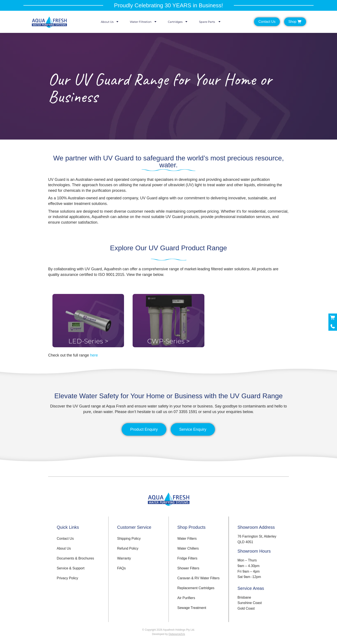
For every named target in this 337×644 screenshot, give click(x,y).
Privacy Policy (67, 578)
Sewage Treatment (192, 608)
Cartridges (178, 22)
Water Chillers (188, 548)
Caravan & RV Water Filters (198, 578)
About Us (110, 22)
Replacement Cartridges (196, 588)
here (94, 355)
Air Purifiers (186, 598)
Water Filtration (143, 22)
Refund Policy (128, 548)
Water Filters (187, 539)
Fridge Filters (187, 558)
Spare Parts (210, 22)
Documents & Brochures (75, 558)
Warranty (124, 558)
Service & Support (71, 568)
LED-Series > (88, 341)
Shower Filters (188, 568)
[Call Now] (333, 326)
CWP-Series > (168, 341)
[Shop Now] (333, 318)
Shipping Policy (129, 539)
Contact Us (65, 539)
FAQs (121, 568)
